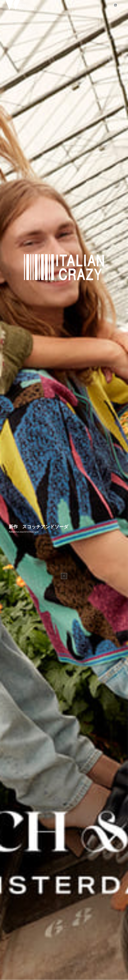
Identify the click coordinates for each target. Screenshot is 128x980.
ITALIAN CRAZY (64, 267)
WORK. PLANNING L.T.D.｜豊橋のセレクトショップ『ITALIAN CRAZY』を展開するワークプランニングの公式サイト (21, 5)
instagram (115, 5)
